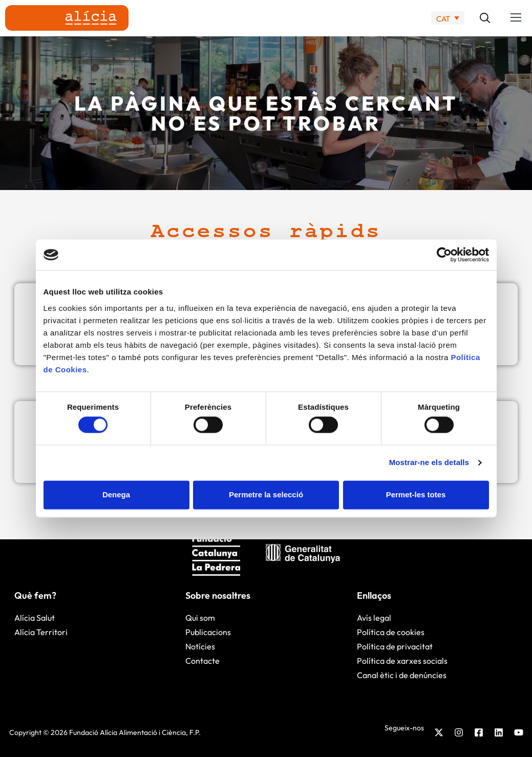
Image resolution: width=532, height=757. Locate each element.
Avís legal (374, 618)
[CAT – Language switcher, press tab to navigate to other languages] (448, 18)
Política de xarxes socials (402, 661)
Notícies (200, 646)
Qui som (200, 618)
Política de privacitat (395, 646)
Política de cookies (391, 632)
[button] (516, 18)
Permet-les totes (416, 495)
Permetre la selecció (266, 495)
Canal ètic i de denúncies (402, 675)
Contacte (203, 661)
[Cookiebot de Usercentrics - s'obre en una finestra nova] (444, 255)
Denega (116, 495)
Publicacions (208, 632)
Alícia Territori (41, 632)
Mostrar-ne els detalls (429, 463)
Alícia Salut (35, 618)
